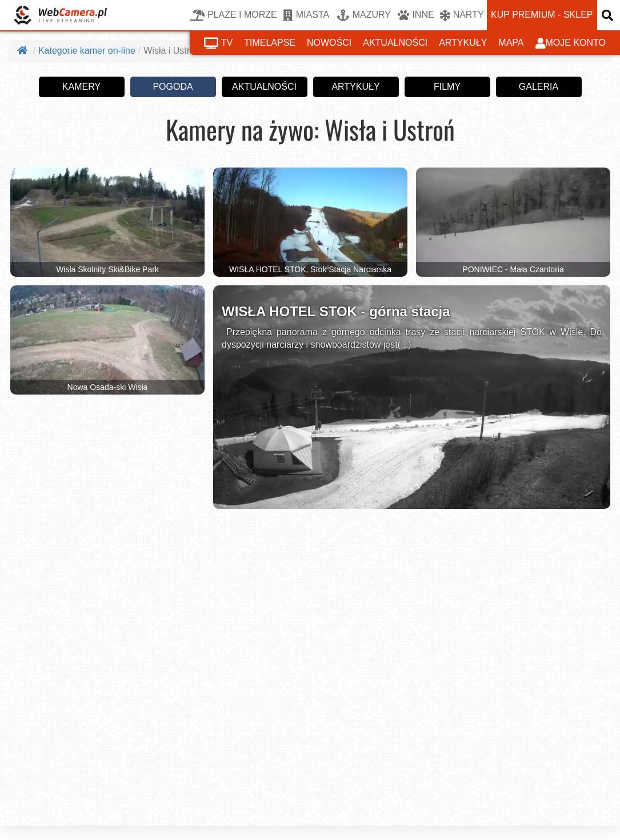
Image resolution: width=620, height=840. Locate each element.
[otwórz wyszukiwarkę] (609, 15)
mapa (511, 43)
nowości (329, 43)
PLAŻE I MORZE (234, 15)
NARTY (462, 15)
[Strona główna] (23, 51)
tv (218, 43)
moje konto (571, 43)
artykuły (463, 43)
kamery (81, 86)
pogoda (173, 86)
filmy (447, 86)
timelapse (270, 43)
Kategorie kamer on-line (87, 51)
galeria (539, 86)
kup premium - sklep (542, 15)
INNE (416, 15)
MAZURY (364, 15)
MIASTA (306, 15)
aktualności (395, 43)
